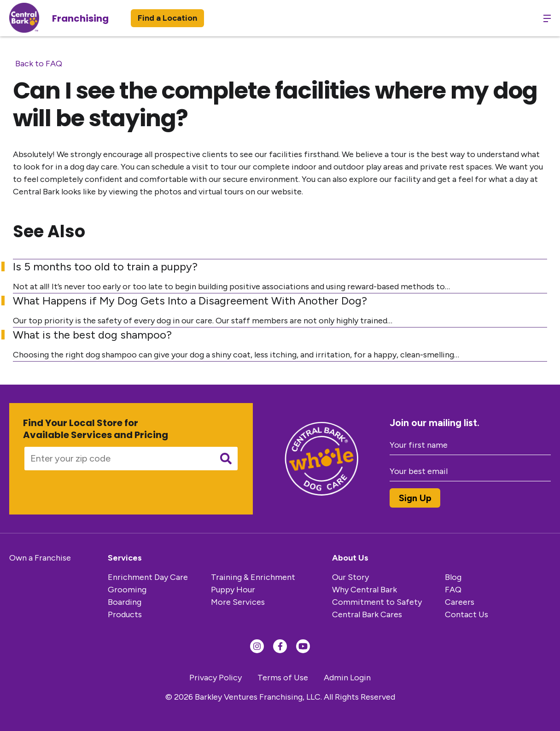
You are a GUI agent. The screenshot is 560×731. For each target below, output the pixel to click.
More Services (238, 602)
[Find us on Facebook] (280, 646)
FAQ (453, 590)
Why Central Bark (365, 590)
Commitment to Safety (377, 602)
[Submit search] (226, 459)
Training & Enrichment (253, 577)
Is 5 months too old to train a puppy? (105, 266)
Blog (453, 577)
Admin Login (347, 678)
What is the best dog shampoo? (92, 335)
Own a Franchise (40, 558)
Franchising (80, 18)
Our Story (350, 577)
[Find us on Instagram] (257, 646)
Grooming (127, 590)
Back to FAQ (39, 64)
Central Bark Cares (367, 614)
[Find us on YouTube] (303, 646)
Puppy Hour (233, 590)
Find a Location (167, 18)
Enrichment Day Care (148, 577)
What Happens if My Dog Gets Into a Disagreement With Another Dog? (190, 301)
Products (125, 614)
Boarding (125, 602)
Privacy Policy (216, 678)
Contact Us (467, 614)
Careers (460, 602)
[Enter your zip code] (116, 459)
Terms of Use (283, 678)
